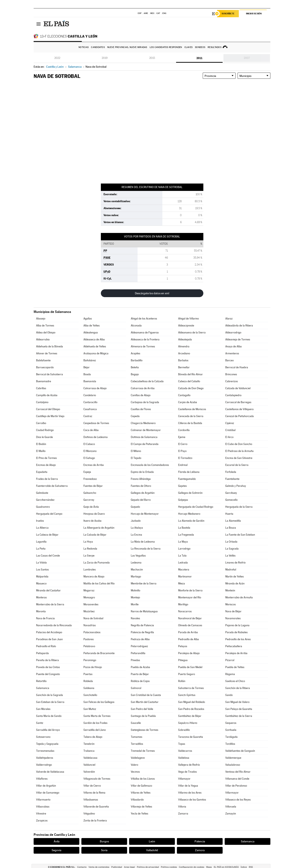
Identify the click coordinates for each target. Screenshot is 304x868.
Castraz (88, 416)
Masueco (41, 583)
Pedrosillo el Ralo (46, 646)
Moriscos (231, 604)
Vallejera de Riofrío (189, 765)
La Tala (182, 556)
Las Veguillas (138, 556)
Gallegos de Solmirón (190, 493)
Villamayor (184, 779)
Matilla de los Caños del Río (99, 583)
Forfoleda (231, 472)
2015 (152, 58)
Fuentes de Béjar (93, 486)
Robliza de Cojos (140, 681)
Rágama (230, 674)
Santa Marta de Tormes (97, 716)
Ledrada (183, 563)
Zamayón (231, 814)
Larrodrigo (184, 549)
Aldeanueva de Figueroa (145, 332)
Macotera (184, 570)
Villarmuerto (43, 800)
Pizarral (230, 660)
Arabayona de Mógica (96, 353)
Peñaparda (42, 653)
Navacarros (185, 611)
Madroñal (231, 570)
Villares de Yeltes (141, 793)
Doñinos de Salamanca (144, 437)
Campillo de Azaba (47, 395)
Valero (134, 765)
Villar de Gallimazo (141, 786)
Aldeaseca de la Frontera (145, 339)
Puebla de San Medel (190, 667)
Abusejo (41, 319)
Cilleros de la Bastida (190, 423)
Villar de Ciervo (92, 786)
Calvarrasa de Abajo (95, 388)
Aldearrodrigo (233, 332)
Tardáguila (231, 737)
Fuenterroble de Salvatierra (52, 486)
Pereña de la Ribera (47, 660)
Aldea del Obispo (46, 332)
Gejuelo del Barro (141, 500)
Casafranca (90, 409)
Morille (135, 604)
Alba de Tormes (45, 326)
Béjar (87, 367)
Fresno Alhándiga (141, 479)
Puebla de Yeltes (235, 667)
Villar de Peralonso (236, 786)
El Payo (182, 451)
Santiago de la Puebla (143, 716)
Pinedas (135, 660)
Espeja (87, 472)
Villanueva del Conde (237, 779)
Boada (87, 374)
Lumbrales (90, 570)
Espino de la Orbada (142, 472)
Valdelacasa (90, 758)
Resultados (215, 47)
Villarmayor (232, 793)
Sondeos (200, 47)
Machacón (137, 570)
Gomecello (231, 500)
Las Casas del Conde (48, 556)
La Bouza (231, 528)
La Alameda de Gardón (191, 521)
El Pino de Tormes (46, 458)
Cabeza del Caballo (189, 381)
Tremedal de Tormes (143, 751)
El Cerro (183, 444)
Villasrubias (43, 807)
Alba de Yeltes (92, 326)
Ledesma (136, 563)
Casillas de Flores (141, 409)
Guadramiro (43, 507)
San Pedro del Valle (142, 709)
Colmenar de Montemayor (146, 430)
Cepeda (135, 416)
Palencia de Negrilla (142, 632)
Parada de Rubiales (236, 632)
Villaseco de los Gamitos (192, 800)
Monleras (41, 597)
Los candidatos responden (166, 47)
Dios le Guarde (44, 437)
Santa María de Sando (49, 716)
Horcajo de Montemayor (145, 514)
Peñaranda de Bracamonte (99, 653)
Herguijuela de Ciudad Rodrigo (196, 507)
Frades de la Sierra (47, 479)
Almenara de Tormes (143, 346)
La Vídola (41, 563)
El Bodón (41, 444)
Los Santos (42, 570)
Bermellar (184, 367)
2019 (105, 58)
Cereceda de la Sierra (191, 416)
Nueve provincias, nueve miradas (127, 47)
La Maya (183, 542)
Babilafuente (43, 360)
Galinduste (42, 493)
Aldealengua (91, 332)
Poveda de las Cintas (48, 667)
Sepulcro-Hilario (188, 723)
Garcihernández (45, 500)
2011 (199, 58)
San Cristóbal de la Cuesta (146, 695)
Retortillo (41, 681)
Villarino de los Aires (190, 793)
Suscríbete (229, 14)
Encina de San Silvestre (239, 458)
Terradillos (137, 744)
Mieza (182, 583)
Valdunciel (89, 765)
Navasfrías (90, 625)
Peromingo (90, 660)
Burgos (104, 841)
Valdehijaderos (45, 758)
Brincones (231, 374)
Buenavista (90, 381)
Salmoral (136, 688)
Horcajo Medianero (189, 514)
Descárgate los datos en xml (152, 293)
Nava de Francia (45, 618)
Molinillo (135, 590)
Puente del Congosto (48, 674)
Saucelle (136, 723)
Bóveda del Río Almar (190, 374)
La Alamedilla (233, 521)
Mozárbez (89, 611)
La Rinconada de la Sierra (146, 549)
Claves (189, 47)
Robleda (88, 681)
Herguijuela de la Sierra (239, 507)
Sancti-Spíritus (187, 695)
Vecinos (135, 772)
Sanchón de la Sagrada (50, 695)
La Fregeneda (186, 535)
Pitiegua (183, 660)
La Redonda (90, 549)
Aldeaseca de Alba (94, 339)
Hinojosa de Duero (94, 514)
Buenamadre (44, 381)
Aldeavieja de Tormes (238, 339)
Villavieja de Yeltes (141, 807)
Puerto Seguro (187, 674)
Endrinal (183, 465)
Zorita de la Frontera (95, 821)
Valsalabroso (233, 765)
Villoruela (231, 807)
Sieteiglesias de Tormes (145, 730)
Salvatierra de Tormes (191, 688)
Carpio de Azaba (188, 402)
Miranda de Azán (235, 583)
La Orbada (231, 542)
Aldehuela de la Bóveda (50, 346)
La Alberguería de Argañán (99, 528)
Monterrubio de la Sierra (50, 604)
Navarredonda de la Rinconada (54, 625)
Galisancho (90, 493)
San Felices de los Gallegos (99, 702)
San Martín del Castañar (145, 702)
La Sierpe (89, 556)
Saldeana (89, 688)
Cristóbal (230, 430)
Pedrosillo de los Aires (238, 639)
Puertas (88, 674)
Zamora (200, 850)
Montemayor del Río (190, 597)
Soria (104, 850)
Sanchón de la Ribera (238, 688)
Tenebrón (89, 744)
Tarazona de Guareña (191, 737)
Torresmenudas (45, 751)
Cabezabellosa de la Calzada (147, 381)
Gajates (182, 486)
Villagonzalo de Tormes (97, 779)
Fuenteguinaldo (187, 479)
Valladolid (152, 850)
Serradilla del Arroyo (48, 730)
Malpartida (42, 577)
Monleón (230, 590)
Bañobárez (90, 360)
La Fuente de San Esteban (240, 535)
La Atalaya (137, 528)
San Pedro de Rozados (191, 709)
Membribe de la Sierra (144, 583)
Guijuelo (135, 507)
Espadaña (42, 472)
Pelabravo (89, 646)
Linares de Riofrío (235, 563)
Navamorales (233, 618)
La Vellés (230, 556)
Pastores (89, 639)
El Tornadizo (185, 458)
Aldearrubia (43, 339)
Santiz (40, 723)
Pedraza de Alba (140, 639)
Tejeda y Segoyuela (47, 744)
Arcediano (184, 353)
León (152, 841)
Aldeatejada (185, 339)
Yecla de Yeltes (139, 814)
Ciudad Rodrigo (45, 430)
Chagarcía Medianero (143, 423)
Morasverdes (91, 604)
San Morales (43, 709)
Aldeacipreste (186, 326)
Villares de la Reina (94, 793)
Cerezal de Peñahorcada (240, 416)
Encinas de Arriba (94, 465)
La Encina (136, 535)
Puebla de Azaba (140, 667)
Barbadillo (137, 360)
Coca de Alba (91, 430)
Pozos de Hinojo (93, 667)
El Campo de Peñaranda (145, 444)
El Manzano (90, 451)
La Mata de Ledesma (143, 542)
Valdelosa (184, 758)
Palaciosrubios (92, 632)
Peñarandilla (138, 653)
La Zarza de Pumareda (97, 563)
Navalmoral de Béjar (190, 618)
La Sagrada (232, 549)
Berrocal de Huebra (237, 367)
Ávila (57, 841)
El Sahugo (89, 458)
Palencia (200, 841)
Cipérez (230, 423)
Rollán (182, 681)
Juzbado (136, 521)
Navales (135, 618)
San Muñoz (90, 709)
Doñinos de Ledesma (96, 437)
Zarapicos (42, 821)
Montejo (135, 597)
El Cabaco (89, 444)
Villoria (182, 807)
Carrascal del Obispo (48, 409)
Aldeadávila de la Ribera (239, 326)
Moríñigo (183, 604)
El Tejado (136, 458)
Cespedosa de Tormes (96, 423)
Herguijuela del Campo (49, 514)
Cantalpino (42, 402)
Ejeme (182, 437)
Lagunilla (41, 542)
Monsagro (89, 597)
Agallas (88, 319)
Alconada (136, 326)
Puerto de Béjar (140, 674)
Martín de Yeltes (235, 577)
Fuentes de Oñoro (141, 486)
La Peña (41, 549)
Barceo (229, 360)
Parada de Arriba (188, 632)
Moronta (41, 611)
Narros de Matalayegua (144, 611)
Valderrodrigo (44, 765)
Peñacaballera (234, 646)
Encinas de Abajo (46, 465)
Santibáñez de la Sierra (239, 716)
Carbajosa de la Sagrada (145, 402)
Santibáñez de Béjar (190, 716)
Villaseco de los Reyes (238, 800)
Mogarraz (89, 590)
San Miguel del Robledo (192, 702)
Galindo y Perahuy (236, 486)
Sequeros (231, 723)
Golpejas (183, 500)
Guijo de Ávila (91, 507)
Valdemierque (233, 758)
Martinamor (185, 577)
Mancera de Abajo (94, 577)
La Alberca (42, 528)
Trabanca (89, 751)
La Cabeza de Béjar (47, 535)
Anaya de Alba (233, 346)
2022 (57, 58)
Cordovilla (184, 430)
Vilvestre (41, 814)
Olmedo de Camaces (190, 625)
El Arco (229, 437)
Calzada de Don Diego (191, 388)
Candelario (90, 395)
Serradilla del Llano (95, 730)
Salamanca (43, 688)
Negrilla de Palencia (142, 625)
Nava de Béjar (233, 611)
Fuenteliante (232, 479)
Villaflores (42, 779)
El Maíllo (41, 451)
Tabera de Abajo (93, 737)
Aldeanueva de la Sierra (192, 332)
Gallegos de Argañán (143, 493)
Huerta (229, 514)
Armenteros (232, 353)
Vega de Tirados (187, 772)
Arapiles (135, 353)
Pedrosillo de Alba (188, 639)
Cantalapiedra (233, 395)
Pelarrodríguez (139, 646)
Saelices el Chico (235, 681)
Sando (229, 695)
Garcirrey (89, 500)
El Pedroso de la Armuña (239, 451)
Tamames (137, 737)
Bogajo (135, 374)
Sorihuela (231, 730)
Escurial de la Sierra (237, 465)
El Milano (136, 451)
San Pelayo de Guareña (239, 709)
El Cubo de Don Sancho (239, 444)
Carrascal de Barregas (238, 402)
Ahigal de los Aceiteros (144, 319)
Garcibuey (231, 493)
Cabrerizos (232, 381)
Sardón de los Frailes (95, 723)
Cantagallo (184, 395)
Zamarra (183, 814)
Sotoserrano (43, 737)
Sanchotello (90, 695)
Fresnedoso (90, 479)
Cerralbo (41, 423)
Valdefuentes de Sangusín (240, 751)
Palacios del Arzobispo (49, 632)
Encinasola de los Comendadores (150, 465)
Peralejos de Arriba (236, 653)
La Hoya (88, 542)
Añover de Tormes (47, 353)
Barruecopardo (45, 367)
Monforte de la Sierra (190, 590)
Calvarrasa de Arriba (143, 388)
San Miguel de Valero (237, 702)
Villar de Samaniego (48, 793)
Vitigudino (89, 814)
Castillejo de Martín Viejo (50, 416)
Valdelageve (138, 758)
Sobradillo (184, 730)
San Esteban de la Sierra (50, 702)
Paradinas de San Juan (49, 639)
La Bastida (184, 528)
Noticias (84, 47)
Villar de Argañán (46, 786)
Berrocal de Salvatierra (50, 374)
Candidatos (98, 47)
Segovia (56, 850)
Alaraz (229, 319)
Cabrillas (41, 388)
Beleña (135, 367)
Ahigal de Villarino (188, 319)
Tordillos (230, 744)
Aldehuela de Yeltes (95, 346)
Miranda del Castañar (48, 590)
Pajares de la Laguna (237, 625)
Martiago (136, 577)
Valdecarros (185, 751)
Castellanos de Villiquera (239, 409)
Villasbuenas (91, 800)
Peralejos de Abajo (189, 653)
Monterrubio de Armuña (239, 597)
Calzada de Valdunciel (238, 388)
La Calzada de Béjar (95, 535)
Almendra (184, 346)
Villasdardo (137, 800)
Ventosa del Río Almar (238, 772)
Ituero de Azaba (92, 521)
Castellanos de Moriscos (192, 409)
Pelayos (183, 646)
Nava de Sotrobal (93, 618)
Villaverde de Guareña (96, 807)
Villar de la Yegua (188, 786)
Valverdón (89, 772)
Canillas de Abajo (141, 395)
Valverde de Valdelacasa (50, 772)
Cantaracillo (90, 402)
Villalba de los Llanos (143, 779)
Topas (182, 744)
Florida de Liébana (189, 472)
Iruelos (40, 521)
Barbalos (183, 360)
